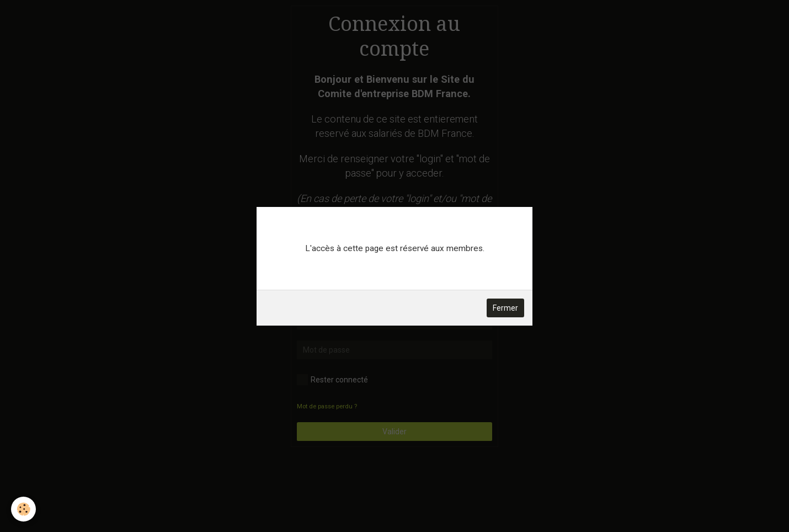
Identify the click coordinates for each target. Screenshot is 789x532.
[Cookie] (23, 509)
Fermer (505, 308)
